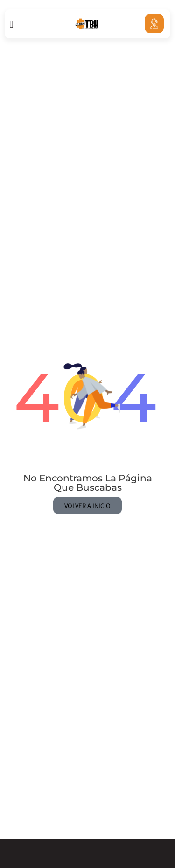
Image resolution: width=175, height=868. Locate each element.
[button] (11, 24)
